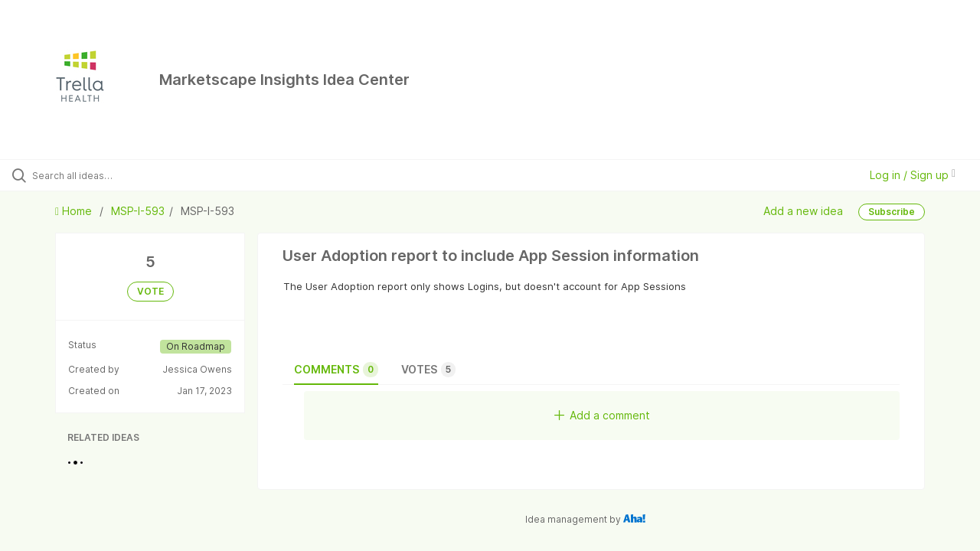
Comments (336, 370)
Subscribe (892, 212)
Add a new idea (803, 211)
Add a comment (602, 415)
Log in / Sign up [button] (913, 175)
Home (75, 211)
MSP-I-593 (138, 211)
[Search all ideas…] (117, 175)
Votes (428, 370)
